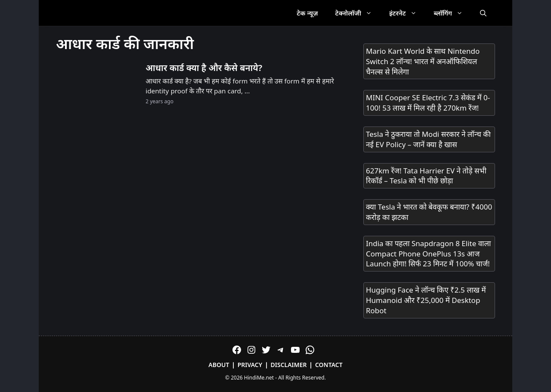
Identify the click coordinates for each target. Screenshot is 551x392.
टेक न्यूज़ (307, 13)
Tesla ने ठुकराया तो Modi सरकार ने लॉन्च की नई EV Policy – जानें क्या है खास (428, 139)
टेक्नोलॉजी (358, 13)
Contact (329, 365)
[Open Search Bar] (483, 13)
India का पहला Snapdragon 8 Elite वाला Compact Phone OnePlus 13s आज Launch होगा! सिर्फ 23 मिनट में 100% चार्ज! (428, 254)
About (219, 365)
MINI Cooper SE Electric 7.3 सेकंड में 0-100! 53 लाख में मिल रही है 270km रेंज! (428, 103)
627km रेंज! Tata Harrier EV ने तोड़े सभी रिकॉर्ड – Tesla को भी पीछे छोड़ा (426, 176)
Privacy (250, 365)
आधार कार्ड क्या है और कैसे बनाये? (204, 68)
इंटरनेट (407, 13)
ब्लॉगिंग (453, 13)
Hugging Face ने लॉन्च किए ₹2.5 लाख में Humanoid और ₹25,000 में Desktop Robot (426, 300)
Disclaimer (289, 365)
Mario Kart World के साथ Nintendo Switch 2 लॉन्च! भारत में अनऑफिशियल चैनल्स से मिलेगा (423, 61)
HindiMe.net (259, 378)
